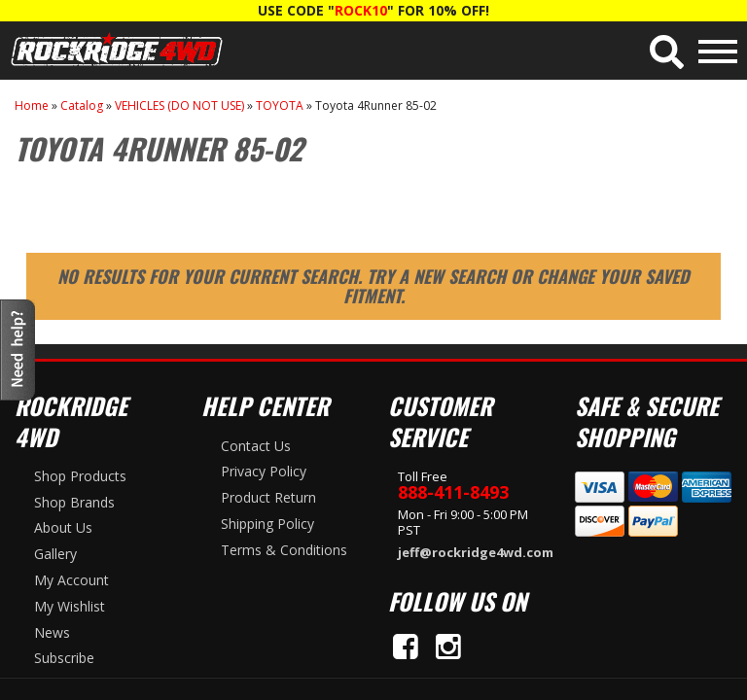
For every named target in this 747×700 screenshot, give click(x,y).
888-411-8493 (453, 492)
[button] (667, 52)
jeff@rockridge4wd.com (472, 552)
